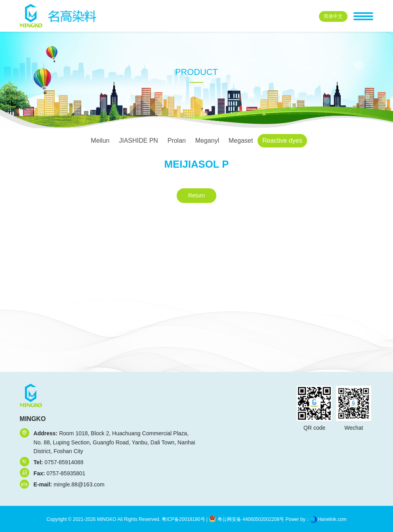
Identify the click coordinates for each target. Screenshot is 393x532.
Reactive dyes (282, 141)
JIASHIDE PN (138, 141)
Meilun (100, 141)
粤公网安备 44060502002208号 (246, 519)
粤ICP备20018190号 (183, 519)
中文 (333, 16)
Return (196, 195)
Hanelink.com (332, 519)
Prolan (177, 141)
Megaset (241, 141)
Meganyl (207, 141)
